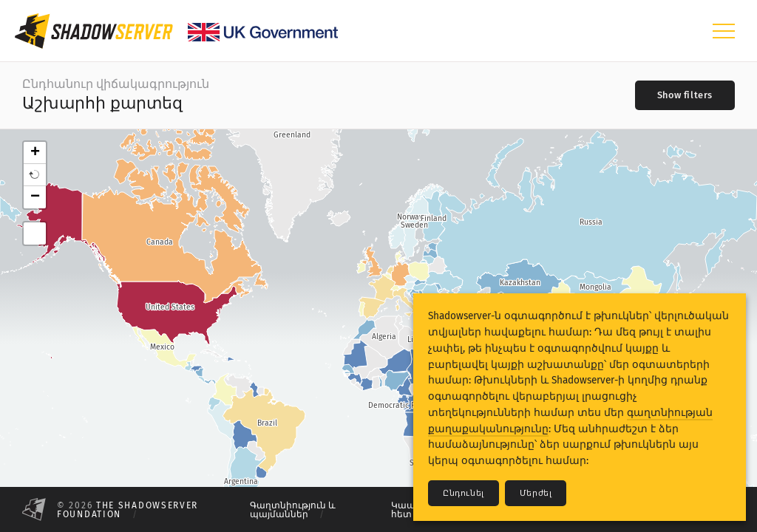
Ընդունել (464, 493)
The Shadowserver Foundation (128, 510)
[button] (35, 175)
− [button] (35, 197)
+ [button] (35, 153)
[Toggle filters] (685, 95)
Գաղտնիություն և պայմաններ (293, 510)
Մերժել (536, 493)
